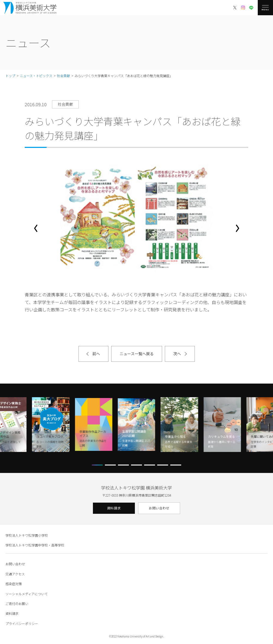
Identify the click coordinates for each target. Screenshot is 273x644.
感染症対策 (14, 584)
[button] (36, 228)
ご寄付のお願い (17, 604)
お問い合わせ (159, 508)
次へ (177, 354)
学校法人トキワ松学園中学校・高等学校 (35, 545)
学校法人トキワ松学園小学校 (27, 535)
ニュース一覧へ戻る (137, 354)
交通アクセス (15, 574)
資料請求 (114, 508)
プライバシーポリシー (22, 623)
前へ (96, 354)
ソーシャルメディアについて (27, 594)
